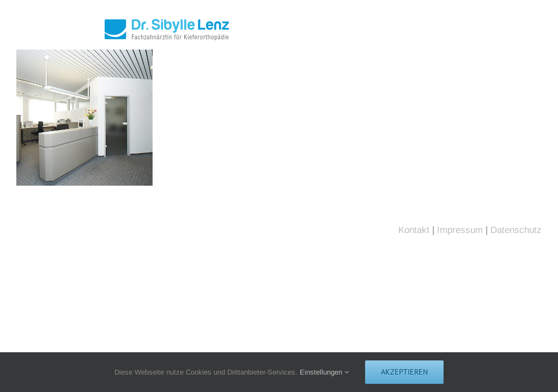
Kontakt (414, 230)
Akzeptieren (404, 372)
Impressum (460, 230)
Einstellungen (324, 372)
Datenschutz (516, 230)
